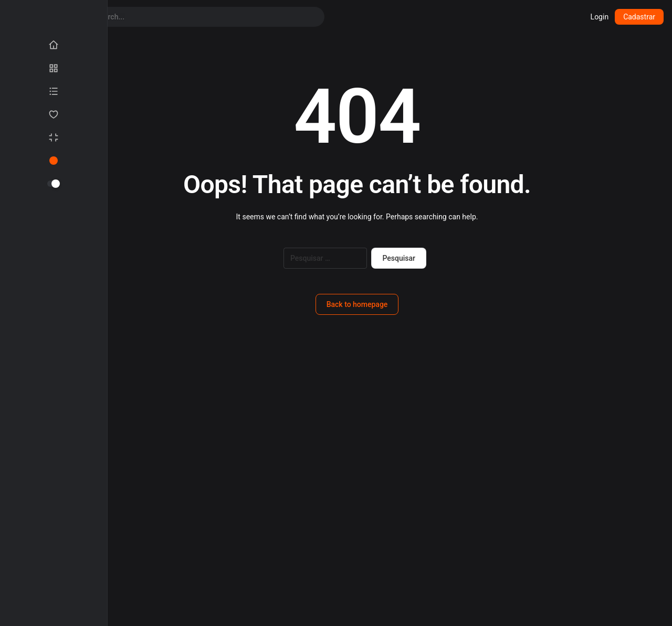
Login (600, 17)
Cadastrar (639, 17)
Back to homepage (357, 304)
